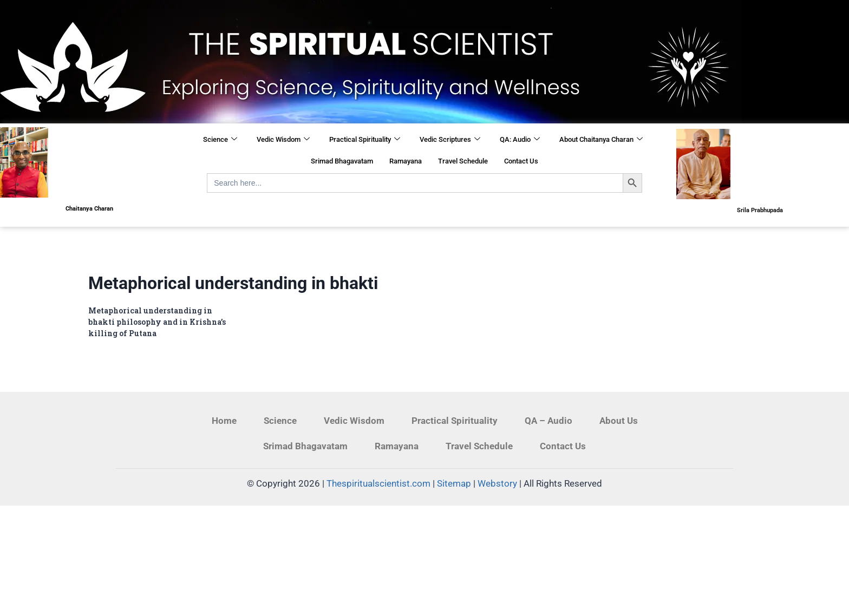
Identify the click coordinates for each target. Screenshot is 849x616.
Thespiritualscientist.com (378, 483)
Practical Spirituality (365, 140)
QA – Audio (548, 421)
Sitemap (454, 483)
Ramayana (406, 161)
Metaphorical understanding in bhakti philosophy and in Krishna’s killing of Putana (157, 322)
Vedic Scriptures (450, 140)
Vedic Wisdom (283, 140)
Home (224, 421)
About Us (619, 421)
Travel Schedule (463, 161)
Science (220, 140)
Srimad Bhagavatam (342, 161)
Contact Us (521, 161)
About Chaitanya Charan (601, 140)
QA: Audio (520, 140)
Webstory (497, 483)
